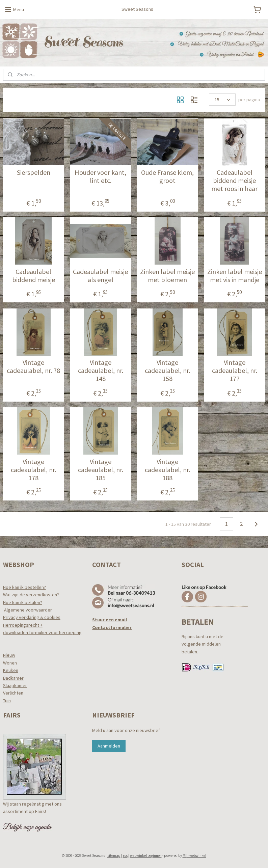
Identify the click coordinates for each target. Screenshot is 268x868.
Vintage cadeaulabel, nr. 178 (33, 470)
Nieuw (9, 655)
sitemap (114, 856)
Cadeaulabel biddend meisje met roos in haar (234, 181)
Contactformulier (112, 627)
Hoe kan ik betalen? (23, 602)
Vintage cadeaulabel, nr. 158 (167, 371)
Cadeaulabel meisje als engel (100, 276)
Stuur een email (110, 620)
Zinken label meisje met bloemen (167, 276)
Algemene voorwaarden (28, 610)
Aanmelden (109, 746)
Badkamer (13, 678)
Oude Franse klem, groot (167, 177)
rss (125, 856)
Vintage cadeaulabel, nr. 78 (33, 367)
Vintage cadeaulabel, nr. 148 (101, 371)
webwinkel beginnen (146, 856)
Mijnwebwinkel (194, 856)
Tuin (7, 701)
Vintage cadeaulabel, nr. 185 (101, 470)
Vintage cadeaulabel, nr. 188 (167, 470)
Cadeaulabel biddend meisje (34, 276)
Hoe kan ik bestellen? (24, 587)
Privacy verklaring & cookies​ (32, 617)
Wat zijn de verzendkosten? (31, 595)
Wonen (10, 663)
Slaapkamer (15, 685)
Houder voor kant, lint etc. (100, 177)
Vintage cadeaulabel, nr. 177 (235, 371)
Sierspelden (34, 173)
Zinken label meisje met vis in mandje (235, 276)
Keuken (11, 670)
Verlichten (13, 693)
